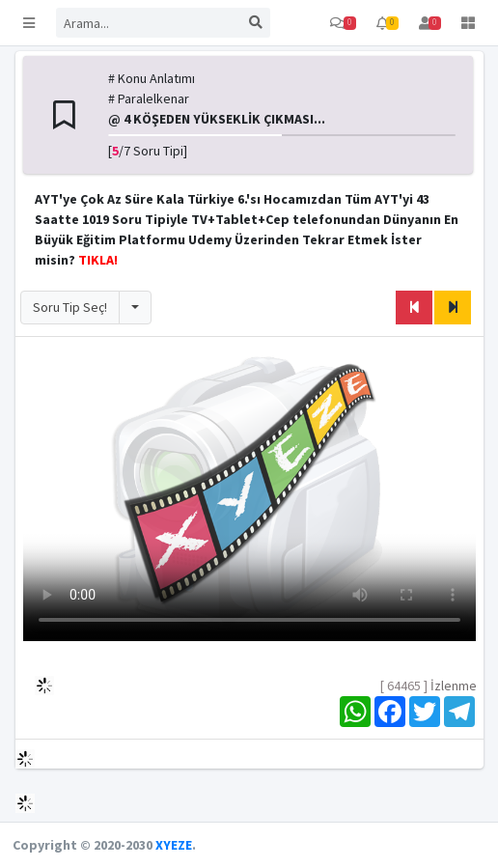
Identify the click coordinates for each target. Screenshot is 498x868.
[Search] (149, 23)
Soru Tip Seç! (70, 307)
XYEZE (174, 845)
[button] (29, 23)
